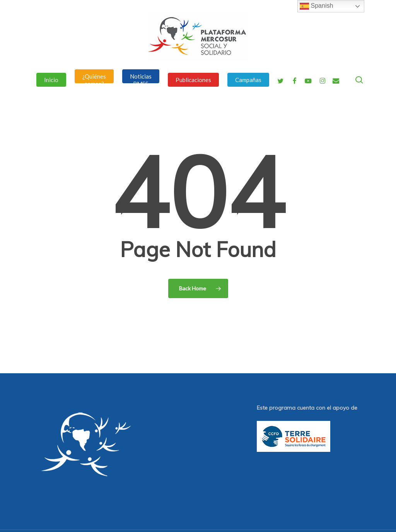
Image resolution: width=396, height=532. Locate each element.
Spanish (316, 6)
